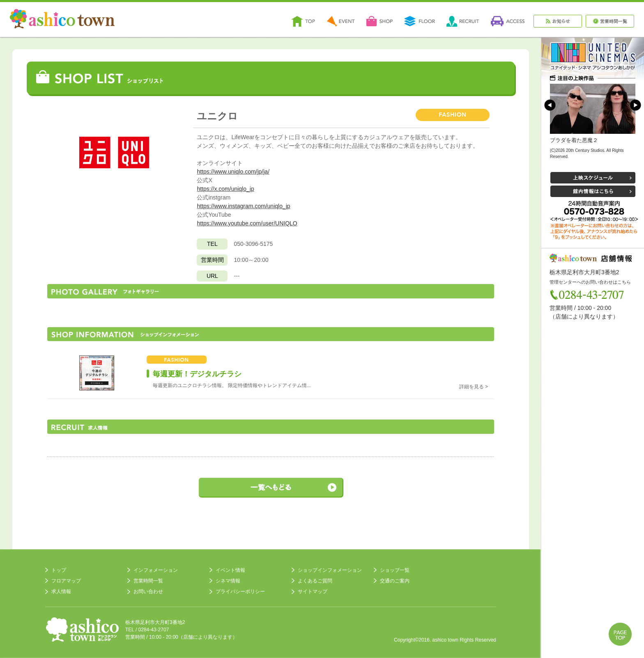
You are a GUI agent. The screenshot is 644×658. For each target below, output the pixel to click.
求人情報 (61, 592)
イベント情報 (230, 570)
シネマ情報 (228, 581)
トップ (59, 570)
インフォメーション (156, 570)
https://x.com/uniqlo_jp (225, 189)
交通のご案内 (395, 581)
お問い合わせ (148, 592)
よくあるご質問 (315, 581)
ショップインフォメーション (330, 570)
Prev (550, 105)
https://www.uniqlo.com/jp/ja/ (233, 172)
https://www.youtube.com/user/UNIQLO (247, 223)
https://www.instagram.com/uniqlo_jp (243, 206)
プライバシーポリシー (240, 592)
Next (635, 105)
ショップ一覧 (395, 570)
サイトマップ (313, 592)
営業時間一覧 (148, 581)
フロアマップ (66, 581)
